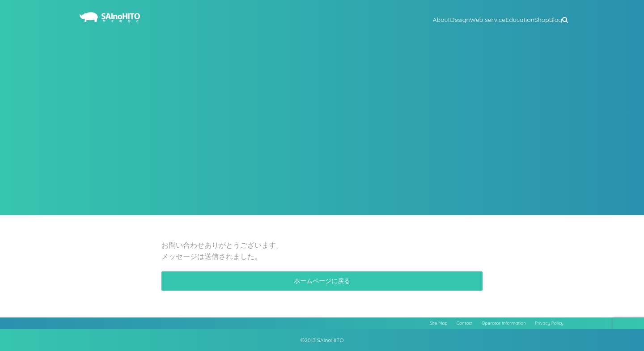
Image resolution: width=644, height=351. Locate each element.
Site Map (439, 323)
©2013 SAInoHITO (322, 340)
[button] (565, 19)
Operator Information (504, 323)
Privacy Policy (549, 323)
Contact (465, 323)
